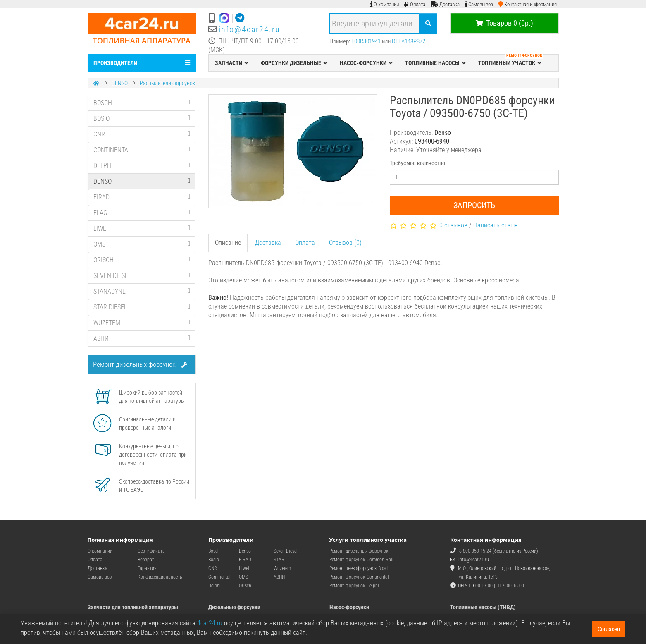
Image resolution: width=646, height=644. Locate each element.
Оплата (305, 243)
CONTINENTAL (142, 150)
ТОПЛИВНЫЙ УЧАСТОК (511, 61)
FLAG (142, 213)
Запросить (474, 205)
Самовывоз (100, 577)
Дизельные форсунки (234, 607)
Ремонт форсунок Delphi (354, 586)
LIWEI (142, 229)
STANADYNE (142, 291)
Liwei (244, 568)
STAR (279, 560)
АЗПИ (142, 339)
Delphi (215, 586)
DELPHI (142, 166)
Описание (228, 243)
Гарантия (147, 568)
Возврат (146, 560)
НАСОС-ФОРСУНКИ (366, 63)
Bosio (214, 560)
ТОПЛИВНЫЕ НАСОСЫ (435, 63)
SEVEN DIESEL (142, 276)
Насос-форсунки (349, 607)
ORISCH (142, 260)
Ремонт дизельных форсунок (140, 364)
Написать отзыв (496, 225)
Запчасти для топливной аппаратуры (133, 607)
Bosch (214, 551)
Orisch (245, 586)
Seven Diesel (286, 551)
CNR (142, 134)
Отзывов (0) (345, 243)
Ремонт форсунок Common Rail (361, 560)
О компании (100, 551)
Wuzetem (282, 568)
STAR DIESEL (142, 307)
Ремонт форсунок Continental (359, 577)
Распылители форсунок (167, 83)
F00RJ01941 (366, 41)
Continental (219, 577)
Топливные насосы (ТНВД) (483, 607)
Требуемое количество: (418, 163)
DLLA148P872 (409, 41)
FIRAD (142, 197)
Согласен (609, 629)
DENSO (120, 83)
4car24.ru (210, 623)
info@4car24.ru (249, 29)
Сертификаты (152, 551)
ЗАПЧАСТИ (232, 63)
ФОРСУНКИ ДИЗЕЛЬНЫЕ (294, 63)
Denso (245, 551)
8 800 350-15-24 (475, 551)
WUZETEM (142, 323)
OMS (142, 244)
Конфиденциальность (160, 577)
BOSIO (142, 119)
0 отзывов (453, 225)
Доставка (268, 243)
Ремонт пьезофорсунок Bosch (360, 568)
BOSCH (142, 103)
